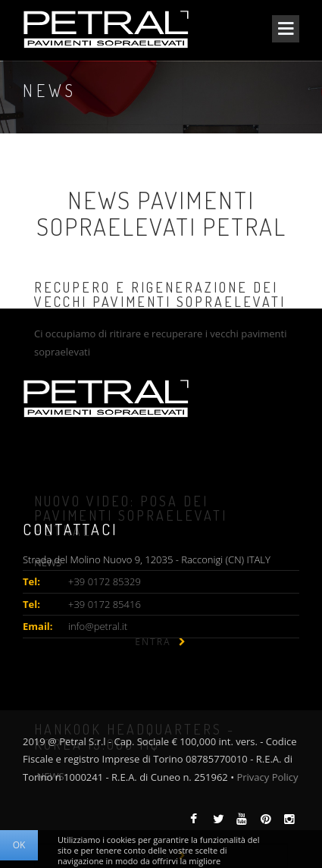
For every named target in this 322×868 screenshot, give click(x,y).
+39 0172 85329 (105, 581)
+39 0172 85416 (105, 604)
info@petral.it (98, 626)
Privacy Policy (267, 777)
